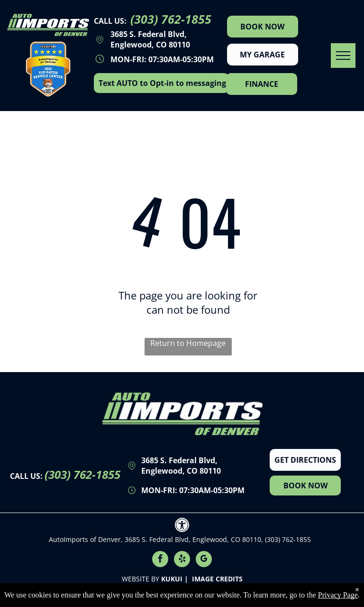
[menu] (343, 56)
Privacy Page (338, 595)
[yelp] (182, 560)
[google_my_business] (204, 560)
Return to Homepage (188, 343)
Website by (141, 579)
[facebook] (160, 560)
